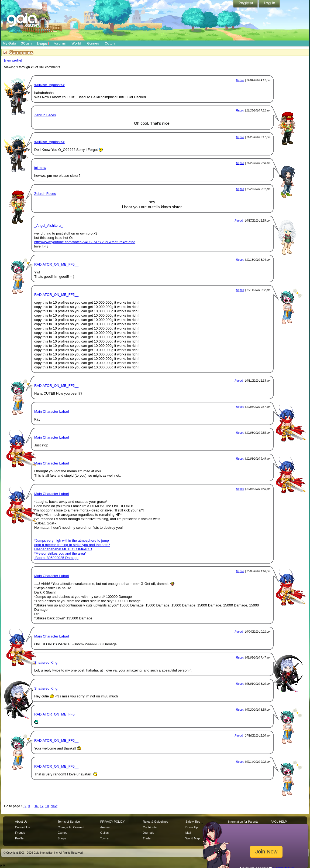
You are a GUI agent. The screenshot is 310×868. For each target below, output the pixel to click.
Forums (59, 43)
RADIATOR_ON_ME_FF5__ (56, 264)
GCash (26, 43)
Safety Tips (193, 822)
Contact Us (23, 827)
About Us (21, 822)
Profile (19, 838)
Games (93, 43)
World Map (193, 838)
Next (54, 806)
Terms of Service (69, 822)
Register (246, 4)
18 (47, 806)
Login (269, 4)
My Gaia (9, 43)
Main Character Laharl (52, 411)
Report (240, 80)
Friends (20, 833)
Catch (110, 43)
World (76, 43)
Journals (149, 833)
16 (36, 806)
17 (42, 806)
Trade (147, 838)
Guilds (104, 833)
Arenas (105, 827)
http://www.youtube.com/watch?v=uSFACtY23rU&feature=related (85, 242)
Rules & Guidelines (156, 822)
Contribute (150, 827)
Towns (104, 838)
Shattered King (46, 662)
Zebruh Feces (45, 115)
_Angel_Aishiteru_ (49, 226)
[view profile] (13, 60)
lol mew (40, 168)
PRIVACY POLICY (113, 822)
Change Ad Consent (71, 827)
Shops (43, 43)
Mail (188, 833)
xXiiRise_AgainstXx (49, 85)
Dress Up (192, 827)
